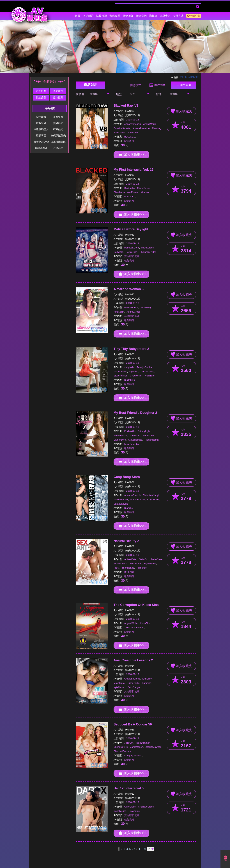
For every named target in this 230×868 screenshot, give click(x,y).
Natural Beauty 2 (126, 541)
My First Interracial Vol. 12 (134, 170)
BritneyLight (144, 431)
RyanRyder (150, 563)
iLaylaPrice (153, 500)
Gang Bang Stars (127, 477)
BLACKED (130, 137)
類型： (120, 94)
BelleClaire (157, 559)
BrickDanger (134, 687)
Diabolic (128, 508)
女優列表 (178, 16)
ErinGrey (147, 679)
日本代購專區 (58, 142)
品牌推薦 (58, 97)
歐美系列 (129, 141)
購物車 (153, 16)
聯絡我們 (141, 16)
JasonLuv (133, 133)
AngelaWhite (131, 623)
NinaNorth (119, 312)
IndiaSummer (143, 743)
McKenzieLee (121, 500)
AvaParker (133, 192)
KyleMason (119, 687)
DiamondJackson (123, 751)
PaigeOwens (120, 372)
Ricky (116, 568)
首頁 (78, 16)
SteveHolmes (120, 376)
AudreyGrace (134, 312)
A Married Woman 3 (129, 289)
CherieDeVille (121, 747)
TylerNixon (150, 376)
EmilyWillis (130, 431)
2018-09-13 (133, 120)
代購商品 (58, 148)
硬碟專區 (41, 136)
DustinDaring (147, 372)
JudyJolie (129, 367)
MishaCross (143, 188)
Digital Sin (130, 380)
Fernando (142, 568)
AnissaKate (130, 559)
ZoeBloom (135, 435)
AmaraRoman (137, 500)
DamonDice (120, 440)
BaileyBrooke (131, 307)
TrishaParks (133, 683)
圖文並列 (183, 85)
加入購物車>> (131, 155)
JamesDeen (149, 435)
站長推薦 (102, 16)
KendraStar (136, 563)
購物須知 (128, 16)
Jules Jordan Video (134, 628)
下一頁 (142, 849)
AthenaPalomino (141, 128)
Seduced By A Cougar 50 (133, 724)
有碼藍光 (58, 129)
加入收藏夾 (181, 111)
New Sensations (133, 444)
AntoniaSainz (120, 563)
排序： (160, 94)
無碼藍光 (58, 123)
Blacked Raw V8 (126, 106)
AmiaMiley (146, 307)
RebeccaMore (132, 248)
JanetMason (137, 747)
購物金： (82, 94)
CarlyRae (118, 252)
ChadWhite (136, 376)
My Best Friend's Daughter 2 (135, 413)
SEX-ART (129, 572)
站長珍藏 (41, 117)
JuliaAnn (129, 743)
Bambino (147, 683)
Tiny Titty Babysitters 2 (131, 349)
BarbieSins (131, 252)
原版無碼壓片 (41, 129)
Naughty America (133, 756)
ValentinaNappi (151, 495)
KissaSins (145, 623)
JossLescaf (119, 133)
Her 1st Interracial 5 (129, 788)
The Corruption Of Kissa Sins (136, 605)
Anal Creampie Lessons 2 (133, 660)
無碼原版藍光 (58, 136)
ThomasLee (128, 568)
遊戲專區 (115, 16)
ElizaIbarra (119, 192)
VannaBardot (120, 435)
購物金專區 (41, 148)
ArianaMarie (149, 124)
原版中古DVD (41, 142)
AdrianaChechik (133, 124)
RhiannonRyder (148, 252)
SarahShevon (121, 504)
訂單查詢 (165, 16)
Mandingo (157, 128)
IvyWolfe (134, 372)
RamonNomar (152, 440)
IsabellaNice (120, 811)
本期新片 (88, 16)
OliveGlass (130, 807)
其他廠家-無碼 (132, 256)
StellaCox (144, 559)
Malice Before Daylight (131, 229)
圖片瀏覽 (157, 85)
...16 (134, 849)
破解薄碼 (41, 123)
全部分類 (194, 16)
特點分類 (41, 97)
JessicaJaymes (153, 747)
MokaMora (119, 683)
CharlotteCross (132, 679)
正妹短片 (58, 117)
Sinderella (130, 188)
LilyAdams (134, 811)
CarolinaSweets (122, 128)
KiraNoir (145, 192)
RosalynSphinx (144, 367)
